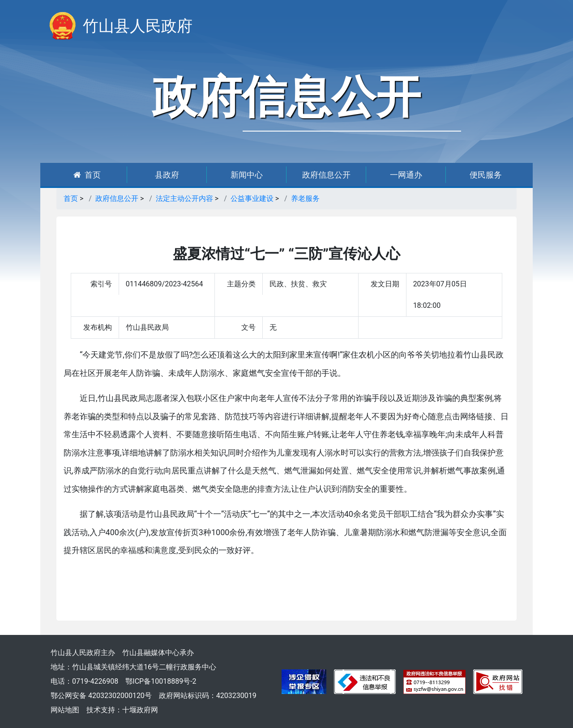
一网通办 (406, 175)
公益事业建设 (252, 198)
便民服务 (486, 175)
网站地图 (65, 710)
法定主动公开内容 (184, 198)
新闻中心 (247, 175)
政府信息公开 (326, 175)
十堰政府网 (140, 710)
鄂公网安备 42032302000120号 (101, 696)
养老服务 (305, 198)
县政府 (167, 175)
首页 (87, 175)
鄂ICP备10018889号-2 (161, 681)
